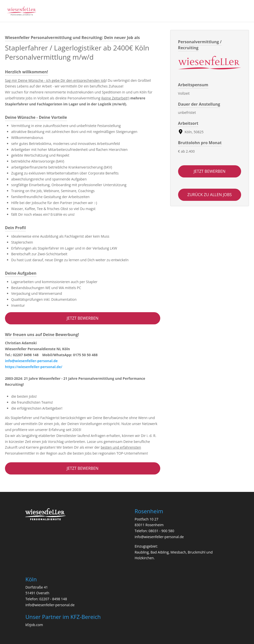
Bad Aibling (160, 552)
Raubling (142, 552)
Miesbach (178, 552)
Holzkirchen (144, 558)
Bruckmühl (197, 552)
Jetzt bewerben (83, 318)
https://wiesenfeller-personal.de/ (34, 367)
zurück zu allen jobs (209, 195)
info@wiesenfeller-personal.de (31, 361)
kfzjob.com (34, 625)
